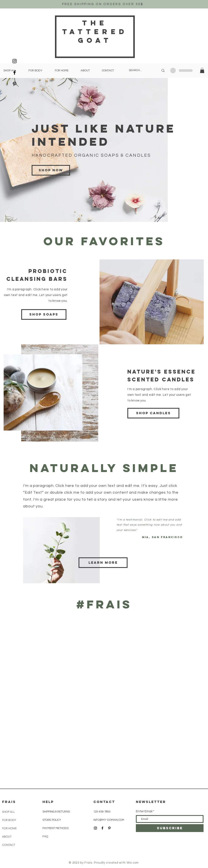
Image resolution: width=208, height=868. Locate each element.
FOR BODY (9, 820)
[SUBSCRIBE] (170, 828)
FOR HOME (9, 828)
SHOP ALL (8, 812)
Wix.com (133, 863)
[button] (202, 70)
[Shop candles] (153, 413)
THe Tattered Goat (95, 32)
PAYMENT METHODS (56, 828)
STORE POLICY (52, 820)
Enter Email (144, 811)
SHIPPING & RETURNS (56, 812)
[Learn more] (103, 563)
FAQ (45, 836)
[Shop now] (51, 170)
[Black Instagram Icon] (15, 61)
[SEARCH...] (141, 70)
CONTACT (9, 845)
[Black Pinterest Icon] (15, 84)
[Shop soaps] (44, 314)
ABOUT (7, 837)
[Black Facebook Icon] (15, 73)
